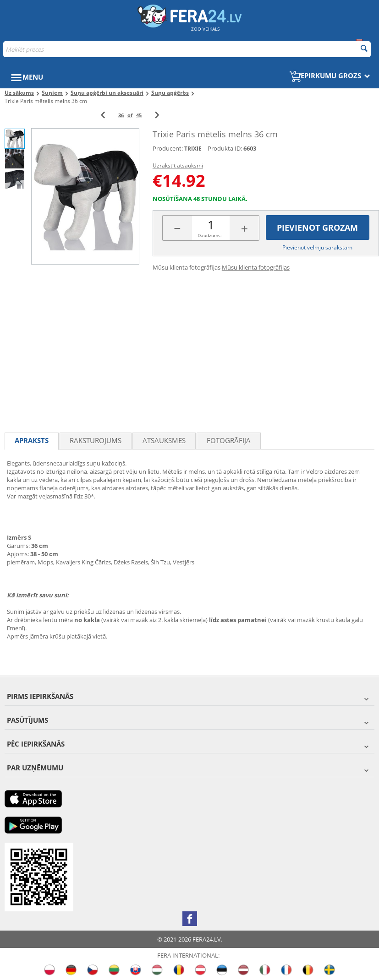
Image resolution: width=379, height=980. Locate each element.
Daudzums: (210, 235)
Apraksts (32, 440)
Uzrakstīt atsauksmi (178, 165)
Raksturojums (96, 440)
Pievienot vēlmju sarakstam (317, 247)
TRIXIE (193, 149)
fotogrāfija (229, 440)
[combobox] (187, 49)
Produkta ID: (225, 148)
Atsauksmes (164, 440)
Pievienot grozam (317, 227)
